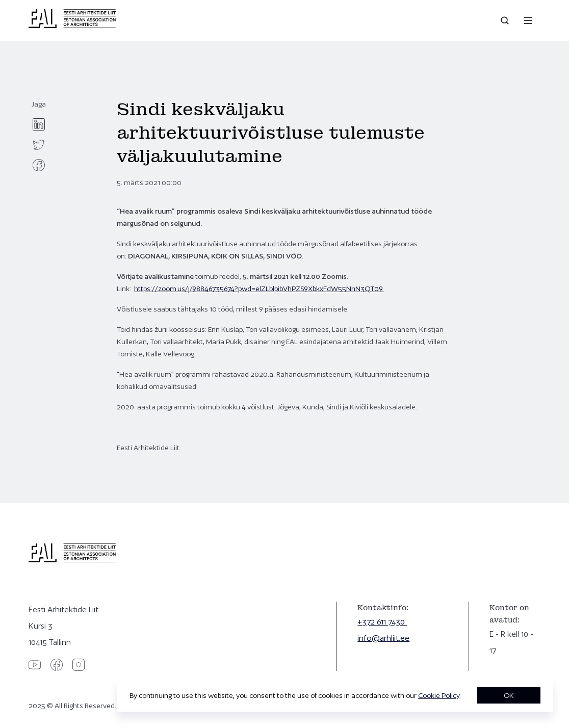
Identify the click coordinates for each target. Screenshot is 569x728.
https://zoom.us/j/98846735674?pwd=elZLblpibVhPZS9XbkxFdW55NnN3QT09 (259, 289)
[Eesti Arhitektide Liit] (72, 25)
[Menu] (528, 20)
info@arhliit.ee (383, 638)
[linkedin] (39, 124)
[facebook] (39, 165)
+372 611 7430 (382, 622)
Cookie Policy (439, 695)
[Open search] (506, 20)
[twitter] (39, 145)
